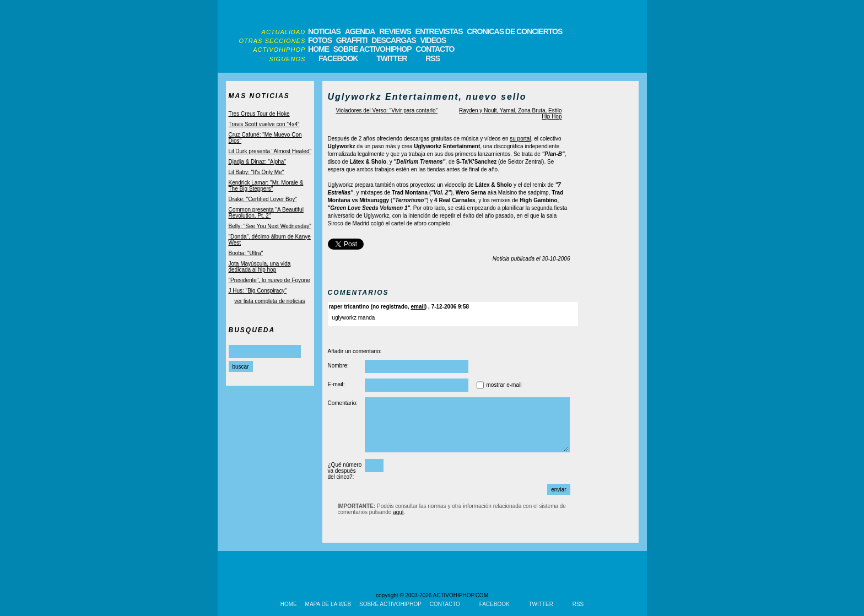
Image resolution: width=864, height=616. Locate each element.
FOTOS (320, 40)
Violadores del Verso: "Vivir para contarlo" (387, 110)
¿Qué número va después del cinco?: (345, 471)
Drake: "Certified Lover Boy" (263, 199)
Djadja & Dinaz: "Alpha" (257, 162)
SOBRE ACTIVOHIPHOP (372, 49)
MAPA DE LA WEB (328, 604)
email (418, 307)
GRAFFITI (352, 40)
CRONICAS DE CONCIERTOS (514, 31)
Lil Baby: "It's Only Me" (256, 172)
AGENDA (360, 31)
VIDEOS (433, 40)
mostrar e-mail (504, 385)
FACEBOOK (338, 58)
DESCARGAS (393, 40)
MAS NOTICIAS (259, 96)
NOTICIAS (324, 31)
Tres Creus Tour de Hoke (259, 114)
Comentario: (343, 403)
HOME (318, 49)
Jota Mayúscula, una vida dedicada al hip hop (260, 267)
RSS (433, 58)
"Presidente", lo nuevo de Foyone (269, 280)
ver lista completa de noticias (269, 301)
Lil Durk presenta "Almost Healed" (270, 151)
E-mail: (336, 384)
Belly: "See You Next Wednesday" (270, 226)
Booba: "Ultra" (246, 253)
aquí (398, 512)
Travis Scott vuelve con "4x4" (264, 124)
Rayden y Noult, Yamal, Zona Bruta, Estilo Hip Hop (510, 114)
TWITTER (391, 58)
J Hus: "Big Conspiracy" (258, 291)
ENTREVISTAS (439, 31)
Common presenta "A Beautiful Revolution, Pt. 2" (266, 213)
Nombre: (338, 366)
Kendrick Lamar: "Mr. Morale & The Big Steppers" (266, 186)
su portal (520, 139)
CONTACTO (435, 49)
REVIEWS (395, 31)
